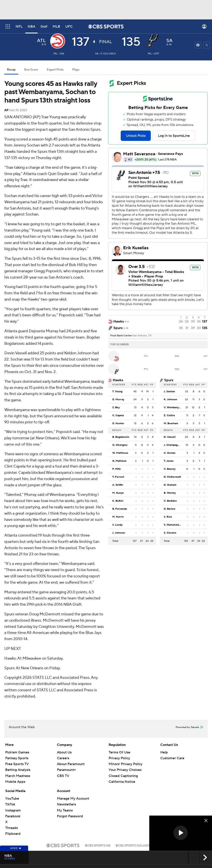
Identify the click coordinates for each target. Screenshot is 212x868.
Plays (76, 70)
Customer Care (172, 758)
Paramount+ (66, 770)
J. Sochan (169, 392)
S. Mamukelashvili (173, 525)
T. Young (117, 392)
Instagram (13, 810)
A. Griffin (118, 485)
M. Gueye (118, 493)
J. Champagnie (173, 445)
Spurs (169, 380)
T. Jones (169, 461)
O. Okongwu (120, 445)
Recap (11, 70)
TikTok (10, 804)
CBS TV (63, 776)
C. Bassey (170, 469)
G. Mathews (119, 461)
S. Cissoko (170, 533)
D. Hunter (118, 424)
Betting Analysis (18, 770)
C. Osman (170, 453)
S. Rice (168, 517)
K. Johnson (170, 400)
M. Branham (171, 424)
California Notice (122, 782)
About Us (64, 752)
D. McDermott (172, 477)
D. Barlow (169, 509)
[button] (181, 833)
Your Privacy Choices (125, 770)
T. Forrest (118, 477)
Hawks (118, 380)
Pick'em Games (17, 752)
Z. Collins (169, 416)
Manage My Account (73, 799)
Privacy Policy (119, 758)
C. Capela (118, 416)
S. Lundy (117, 525)
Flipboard (13, 834)
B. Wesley (170, 493)
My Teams (65, 810)
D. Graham (170, 485)
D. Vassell (170, 437)
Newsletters (66, 804)
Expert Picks (55, 70)
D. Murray (118, 400)
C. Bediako (170, 501)
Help (164, 752)
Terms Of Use (119, 752)
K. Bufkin (118, 501)
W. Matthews (120, 453)
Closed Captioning (123, 776)
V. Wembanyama (173, 408)
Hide (16, 848)
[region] (181, 833)
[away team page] (59, 41)
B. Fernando (120, 509)
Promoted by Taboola (190, 727)
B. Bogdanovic (121, 437)
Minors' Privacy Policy (125, 764)
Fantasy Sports (17, 758)
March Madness (18, 776)
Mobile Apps (15, 782)
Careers (63, 758)
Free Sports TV (17, 764)
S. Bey (116, 408)
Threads (11, 828)
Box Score (31, 70)
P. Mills (116, 469)
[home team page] (153, 41)
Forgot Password (70, 816)
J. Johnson (119, 533)
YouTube (12, 799)
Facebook (13, 816)
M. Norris (118, 517)
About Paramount (71, 764)
